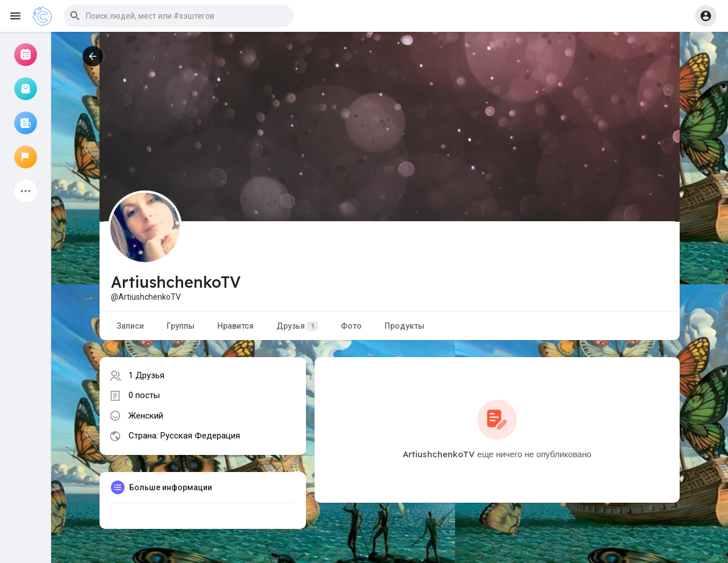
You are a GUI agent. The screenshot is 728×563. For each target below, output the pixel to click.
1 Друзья (146, 375)
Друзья (297, 326)
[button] (179, 16)
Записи (130, 326)
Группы (181, 326)
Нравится (235, 326)
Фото (351, 326)
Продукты (404, 326)
